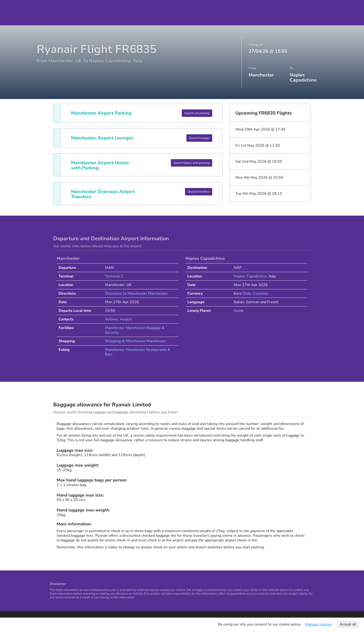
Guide (239, 311)
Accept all (348, 624)
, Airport (125, 319)
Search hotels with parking (192, 163)
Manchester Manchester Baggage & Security (135, 330)
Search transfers (199, 192)
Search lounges (199, 138)
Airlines (112, 319)
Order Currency (255, 293)
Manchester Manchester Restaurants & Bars (138, 352)
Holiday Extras (19, 13)
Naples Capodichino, (251, 276)
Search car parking (197, 113)
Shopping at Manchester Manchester (136, 341)
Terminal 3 (114, 276)
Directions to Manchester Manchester (136, 293)
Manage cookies (319, 624)
